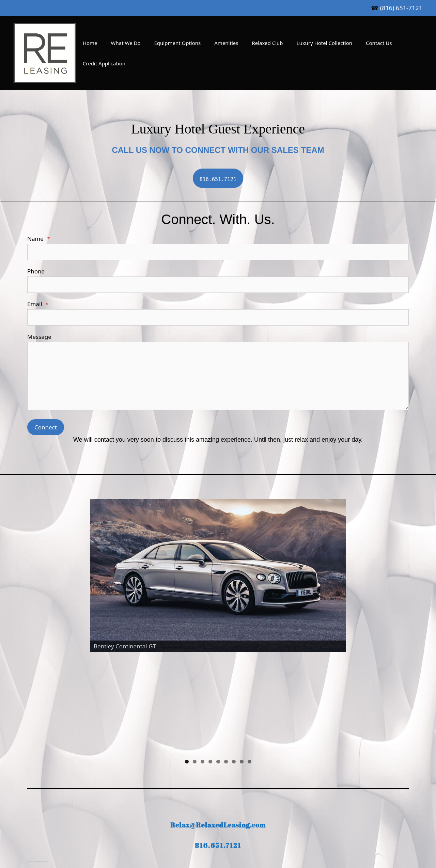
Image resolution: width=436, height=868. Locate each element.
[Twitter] (233, 817)
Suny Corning (373, 805)
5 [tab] (218, 676)
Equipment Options (178, 43)
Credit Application (104, 63)
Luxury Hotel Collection (325, 43)
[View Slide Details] (218, 575)
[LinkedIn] (200, 817)
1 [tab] (187, 676)
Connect (46, 427)
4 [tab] (210, 676)
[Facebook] (217, 817)
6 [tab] (226, 676)
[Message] (218, 376)
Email (38, 304)
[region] (218, 584)
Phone (36, 271)
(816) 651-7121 (401, 8)
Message (39, 337)
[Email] (218, 317)
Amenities (226, 43)
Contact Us (379, 43)
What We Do (126, 43)
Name (39, 239)
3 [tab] (203, 676)
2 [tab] (195, 676)
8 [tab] (242, 676)
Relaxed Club (267, 43)
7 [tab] (234, 676)
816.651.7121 (218, 760)
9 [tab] (250, 676)
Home (90, 43)
